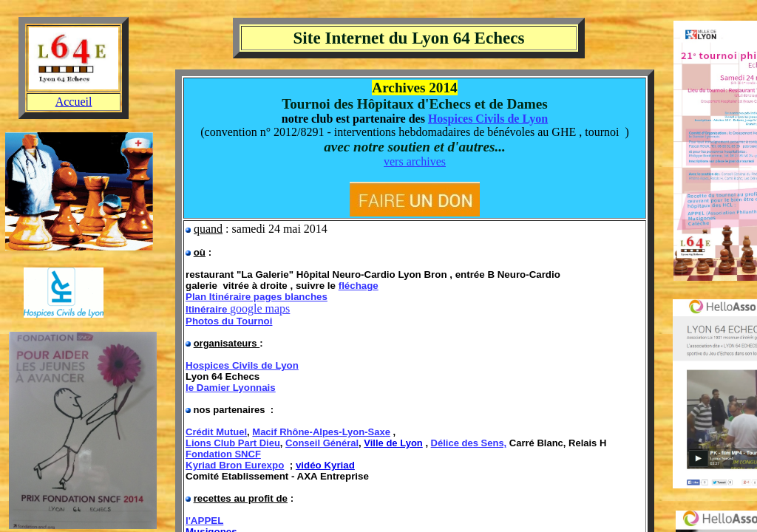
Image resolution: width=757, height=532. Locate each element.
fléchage (359, 286)
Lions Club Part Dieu (233, 443)
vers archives (415, 161)
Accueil (74, 102)
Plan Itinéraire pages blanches (257, 297)
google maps (260, 308)
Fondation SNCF (223, 454)
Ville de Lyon (393, 443)
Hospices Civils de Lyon (488, 119)
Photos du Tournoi (229, 321)
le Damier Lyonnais (231, 388)
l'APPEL (204, 521)
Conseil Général (322, 443)
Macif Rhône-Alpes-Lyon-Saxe (321, 432)
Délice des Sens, (469, 443)
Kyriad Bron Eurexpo (235, 465)
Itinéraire (208, 309)
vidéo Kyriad (325, 465)
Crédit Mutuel (216, 432)
